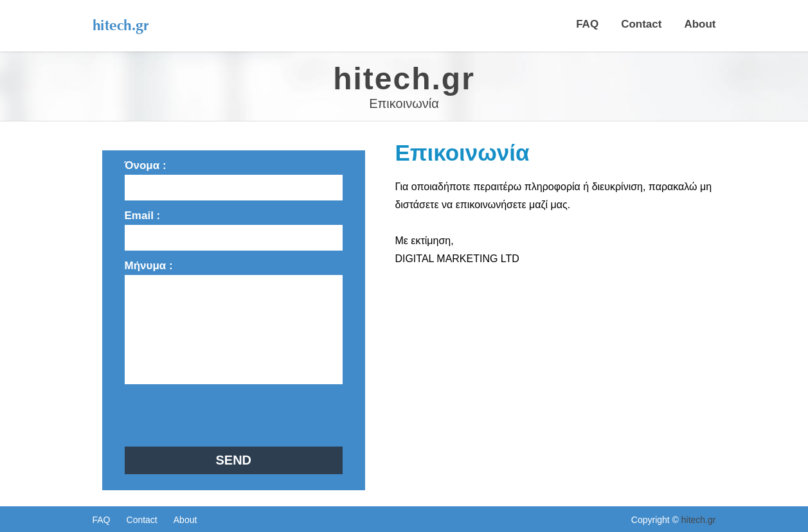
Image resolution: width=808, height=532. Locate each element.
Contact (641, 24)
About (700, 24)
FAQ (587, 24)
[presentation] (222, 415)
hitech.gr (699, 520)
